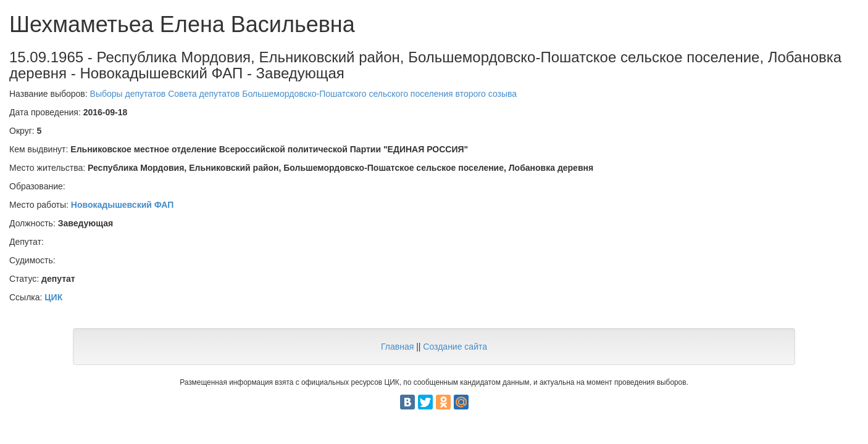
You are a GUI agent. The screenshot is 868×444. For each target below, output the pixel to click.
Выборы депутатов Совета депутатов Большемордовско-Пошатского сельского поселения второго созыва (304, 94)
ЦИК (53, 297)
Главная (397, 347)
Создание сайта (455, 347)
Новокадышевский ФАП (122, 205)
